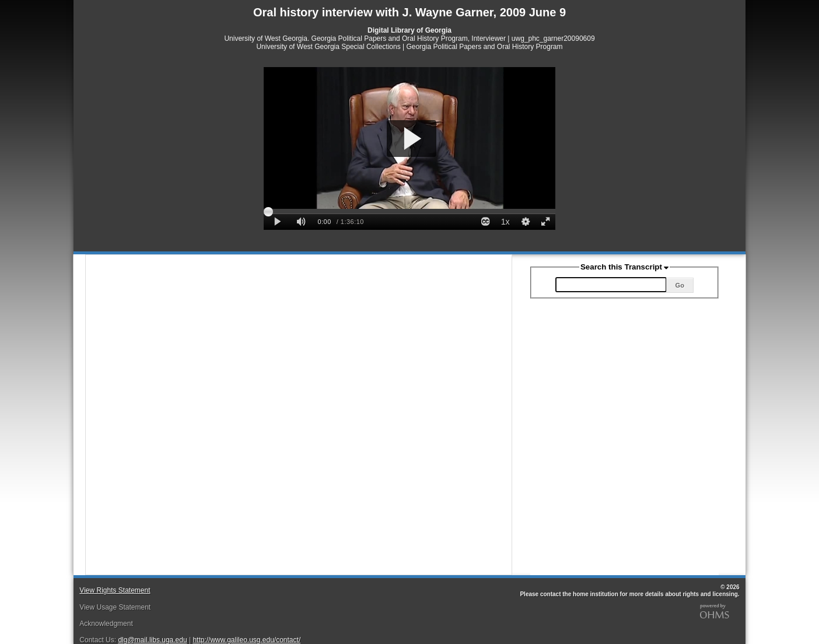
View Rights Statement (115, 590)
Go (680, 285)
